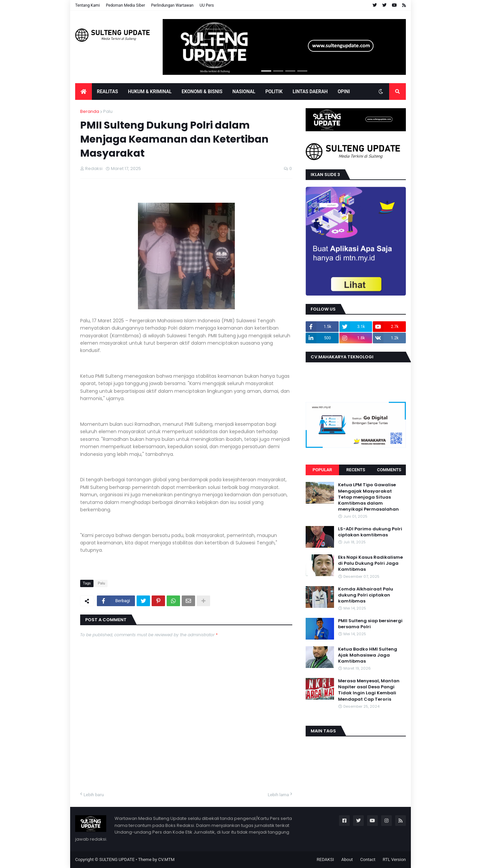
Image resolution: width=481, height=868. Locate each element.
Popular (322, 470)
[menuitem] (84, 92)
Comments (389, 470)
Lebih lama (278, 795)
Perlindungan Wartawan (172, 5)
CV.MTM (166, 859)
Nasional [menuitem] (244, 92)
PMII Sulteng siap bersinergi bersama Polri (370, 624)
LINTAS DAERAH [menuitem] (310, 92)
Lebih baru (94, 795)
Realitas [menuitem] (107, 92)
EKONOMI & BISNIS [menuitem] (202, 92)
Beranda (90, 111)
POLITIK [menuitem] (274, 92)
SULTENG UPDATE (117, 859)
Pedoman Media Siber (125, 5)
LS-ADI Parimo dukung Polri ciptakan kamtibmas (370, 532)
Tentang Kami (88, 5)
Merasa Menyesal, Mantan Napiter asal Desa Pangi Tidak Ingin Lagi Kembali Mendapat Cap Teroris (369, 690)
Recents (356, 470)
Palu (108, 111)
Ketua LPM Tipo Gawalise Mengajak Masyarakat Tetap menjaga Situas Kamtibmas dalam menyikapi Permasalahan (368, 497)
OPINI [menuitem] (344, 92)
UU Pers (207, 5)
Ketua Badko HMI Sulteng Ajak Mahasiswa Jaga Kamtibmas (368, 655)
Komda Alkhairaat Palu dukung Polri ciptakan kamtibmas (366, 595)
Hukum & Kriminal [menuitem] (150, 92)
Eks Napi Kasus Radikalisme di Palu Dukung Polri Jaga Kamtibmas (370, 563)
